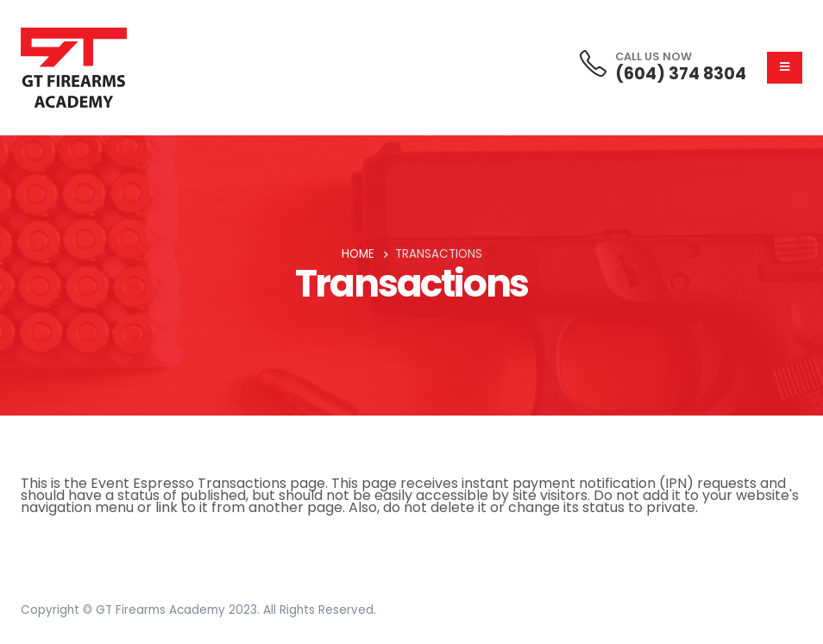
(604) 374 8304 (681, 74)
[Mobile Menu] (785, 68)
